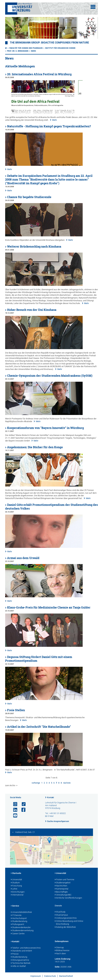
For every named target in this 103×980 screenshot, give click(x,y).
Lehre (14, 889)
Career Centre (18, 934)
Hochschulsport (19, 919)
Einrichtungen (18, 892)
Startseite (16, 873)
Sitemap (59, 948)
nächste (67, 783)
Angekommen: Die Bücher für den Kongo (35, 447)
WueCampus (61, 915)
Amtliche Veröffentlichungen (68, 898)
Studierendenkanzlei (21, 928)
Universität (16, 880)
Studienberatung (19, 921)
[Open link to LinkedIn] (14, 810)
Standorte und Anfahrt (21, 951)
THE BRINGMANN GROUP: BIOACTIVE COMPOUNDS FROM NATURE (49, 43)
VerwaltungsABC (63, 895)
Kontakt (51, 797)
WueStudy (60, 912)
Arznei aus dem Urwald (23, 558)
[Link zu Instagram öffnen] (14, 804)
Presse (15, 954)
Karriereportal (62, 889)
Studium (15, 883)
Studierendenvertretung (22, 931)
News (33, 51)
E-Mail (51, 816)
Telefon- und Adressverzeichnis (26, 948)
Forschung (16, 886)
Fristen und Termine (64, 880)
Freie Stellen (16, 710)
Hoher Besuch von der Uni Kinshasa (32, 310)
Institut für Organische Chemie (60, 48)
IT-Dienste (16, 915)
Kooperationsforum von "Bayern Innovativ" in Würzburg (45, 428)
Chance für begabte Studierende (29, 197)
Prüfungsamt (17, 925)
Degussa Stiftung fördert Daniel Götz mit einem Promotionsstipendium (39, 659)
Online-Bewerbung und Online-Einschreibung (69, 923)
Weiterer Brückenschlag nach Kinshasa (34, 247)
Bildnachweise (62, 951)
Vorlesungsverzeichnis (66, 918)
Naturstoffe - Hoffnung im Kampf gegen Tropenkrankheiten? (49, 126)
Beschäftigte (61, 892)
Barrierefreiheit (66, 976)
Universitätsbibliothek (21, 912)
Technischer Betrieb (21, 963)
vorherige (36, 783)
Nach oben (60, 954)
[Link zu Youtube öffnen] (14, 816)
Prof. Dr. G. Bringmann (18, 51)
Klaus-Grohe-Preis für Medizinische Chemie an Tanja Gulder (49, 607)
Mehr (54, 120)
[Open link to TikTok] (22, 804)
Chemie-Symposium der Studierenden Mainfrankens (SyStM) (50, 376)
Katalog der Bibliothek (65, 927)
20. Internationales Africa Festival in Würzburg (39, 74)
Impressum (36, 976)
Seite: (57, 967)
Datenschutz (50, 976)
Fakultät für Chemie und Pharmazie (26, 48)
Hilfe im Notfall (18, 966)
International (17, 895)
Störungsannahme (20, 960)
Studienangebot (63, 883)
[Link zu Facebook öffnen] (22, 810)
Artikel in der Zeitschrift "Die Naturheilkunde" (39, 727)
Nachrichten (61, 886)
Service (15, 906)
